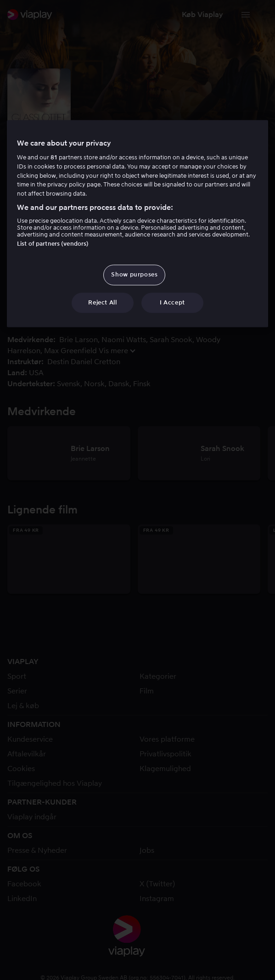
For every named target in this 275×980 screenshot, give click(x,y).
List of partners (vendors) (53, 244)
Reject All (103, 302)
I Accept (172, 302)
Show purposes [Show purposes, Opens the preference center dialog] (134, 275)
